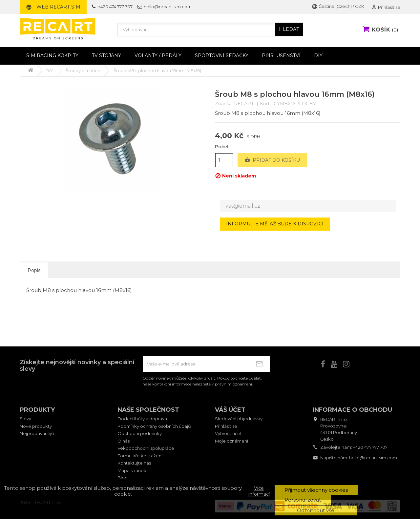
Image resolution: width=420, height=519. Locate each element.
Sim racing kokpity (52, 55)
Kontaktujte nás (134, 463)
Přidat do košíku (272, 160)
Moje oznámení (231, 441)
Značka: (224, 104)
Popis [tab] (34, 270)
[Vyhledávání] (210, 30)
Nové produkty (36, 426)
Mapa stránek (132, 470)
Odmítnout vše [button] (316, 510)
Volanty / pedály (158, 55)
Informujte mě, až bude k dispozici (275, 224)
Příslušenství (281, 55)
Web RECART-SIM (53, 7)
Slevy (25, 419)
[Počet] (224, 160)
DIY (318, 55)
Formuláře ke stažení (140, 456)
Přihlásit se (226, 426)
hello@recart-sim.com (373, 458)
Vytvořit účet (228, 433)
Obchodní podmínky (140, 433)
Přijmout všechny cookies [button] (316, 490)
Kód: (265, 104)
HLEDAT (289, 29)
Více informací (259, 491)
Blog (123, 478)
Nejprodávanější (37, 433)
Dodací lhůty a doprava (142, 419)
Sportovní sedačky (222, 55)
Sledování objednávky (239, 419)
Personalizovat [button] (303, 500)
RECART (244, 104)
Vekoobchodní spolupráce (146, 448)
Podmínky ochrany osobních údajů (154, 426)
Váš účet (230, 410)
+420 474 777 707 (370, 447)
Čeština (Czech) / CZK (338, 6)
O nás (124, 441)
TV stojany (106, 55)
